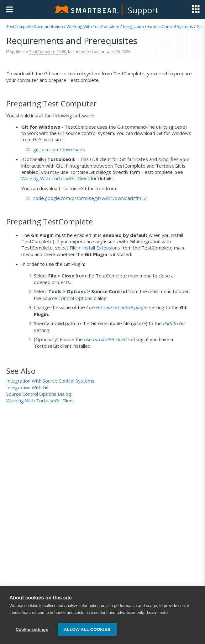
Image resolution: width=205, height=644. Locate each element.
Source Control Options (67, 298)
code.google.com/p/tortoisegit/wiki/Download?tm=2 (90, 198)
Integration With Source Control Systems (50, 381)
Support (143, 10)
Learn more (157, 613)
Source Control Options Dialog (39, 394)
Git (199, 26)
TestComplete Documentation (35, 26)
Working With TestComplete (93, 26)
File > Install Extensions (95, 248)
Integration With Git (28, 387)
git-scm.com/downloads (59, 149)
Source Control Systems (170, 26)
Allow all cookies (87, 629)
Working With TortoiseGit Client (55, 178)
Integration (133, 26)
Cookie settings (32, 629)
